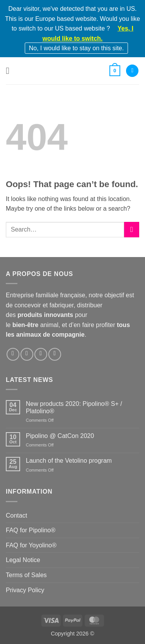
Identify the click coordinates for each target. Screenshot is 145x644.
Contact (16, 515)
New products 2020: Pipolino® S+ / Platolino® (74, 407)
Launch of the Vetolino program (69, 461)
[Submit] (132, 229)
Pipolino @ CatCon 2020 (60, 436)
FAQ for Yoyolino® (31, 545)
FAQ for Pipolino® (31, 530)
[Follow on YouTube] (55, 354)
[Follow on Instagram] (27, 354)
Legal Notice (23, 560)
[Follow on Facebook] (13, 354)
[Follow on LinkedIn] (41, 354)
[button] (10, 71)
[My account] (132, 71)
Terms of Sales (26, 575)
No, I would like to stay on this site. (76, 48)
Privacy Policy (25, 590)
